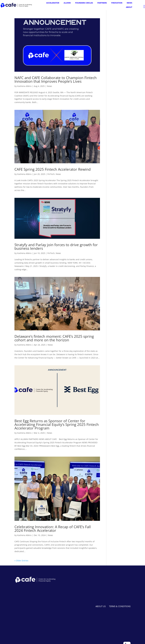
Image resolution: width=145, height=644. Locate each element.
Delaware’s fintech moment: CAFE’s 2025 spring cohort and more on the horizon (54, 338)
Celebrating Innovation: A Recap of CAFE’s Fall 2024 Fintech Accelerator (53, 529)
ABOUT (129, 7)
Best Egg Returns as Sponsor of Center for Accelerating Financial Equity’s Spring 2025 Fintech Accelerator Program (57, 424)
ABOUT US (101, 606)
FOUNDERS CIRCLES (84, 3)
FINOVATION (117, 3)
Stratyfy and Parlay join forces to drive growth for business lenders (56, 247)
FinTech (51, 174)
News (49, 86)
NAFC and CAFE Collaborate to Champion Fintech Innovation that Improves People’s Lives (56, 79)
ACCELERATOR (53, 3)
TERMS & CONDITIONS (120, 606)
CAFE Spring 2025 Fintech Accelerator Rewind (53, 169)
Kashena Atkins (24, 86)
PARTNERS (102, 3)
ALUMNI (67, 3)
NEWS (129, 3)
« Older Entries (21, 561)
